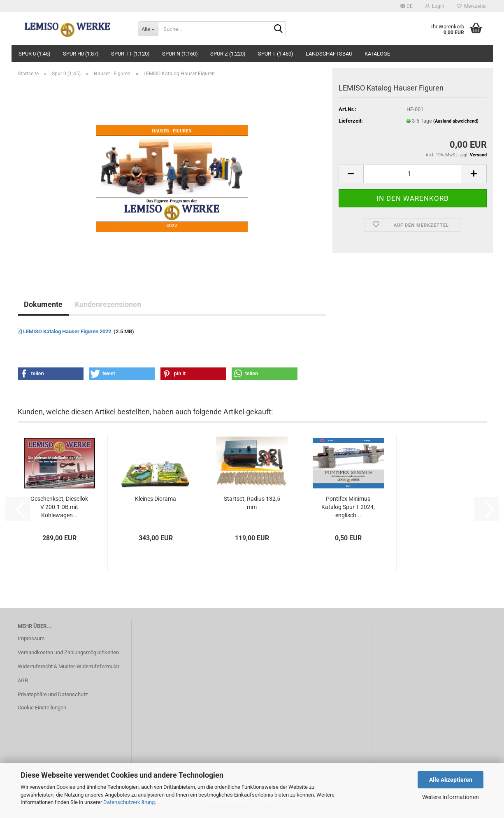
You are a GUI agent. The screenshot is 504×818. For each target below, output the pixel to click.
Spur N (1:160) (180, 54)
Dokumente (43, 304)
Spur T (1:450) (276, 54)
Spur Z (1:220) (228, 54)
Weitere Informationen (451, 797)
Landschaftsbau (329, 54)
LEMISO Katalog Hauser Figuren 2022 (65, 331)
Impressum (31, 638)
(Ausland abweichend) (456, 121)
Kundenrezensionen (108, 304)
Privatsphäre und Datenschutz (53, 694)
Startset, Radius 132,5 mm (252, 503)
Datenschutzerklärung (129, 802)
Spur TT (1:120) (130, 54)
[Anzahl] (413, 174)
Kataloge (377, 54)
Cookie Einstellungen (42, 708)
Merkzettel (472, 6)
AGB (23, 680)
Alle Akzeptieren (451, 780)
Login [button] (435, 6)
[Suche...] (148, 29)
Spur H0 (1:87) (81, 54)
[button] (406, 6)
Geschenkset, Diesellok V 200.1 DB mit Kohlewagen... (59, 507)
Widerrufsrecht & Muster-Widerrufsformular (69, 666)
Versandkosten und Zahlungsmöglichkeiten (68, 652)
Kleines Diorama (156, 499)
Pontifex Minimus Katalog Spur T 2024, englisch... (348, 507)
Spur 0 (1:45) (35, 54)
